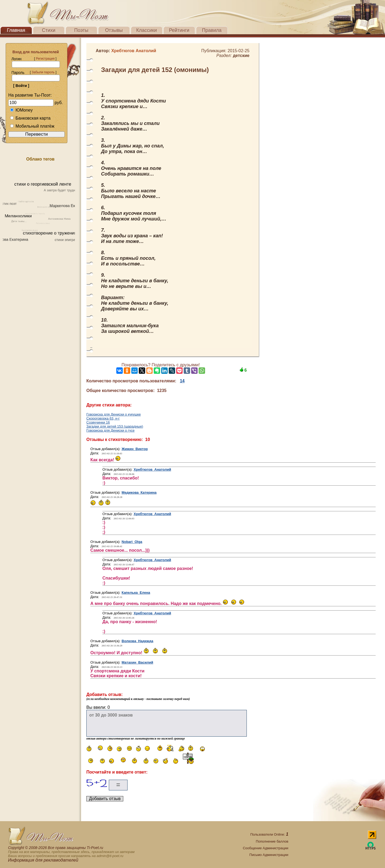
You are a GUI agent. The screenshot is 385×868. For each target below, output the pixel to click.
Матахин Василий (137, 662)
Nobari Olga (132, 542)
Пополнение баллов (272, 841)
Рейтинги (179, 30)
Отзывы (114, 30)
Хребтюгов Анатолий (152, 469)
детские (241, 56)
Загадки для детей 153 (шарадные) (115, 426)
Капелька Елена (136, 593)
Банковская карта (30, 118)
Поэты (81, 30)
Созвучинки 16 (98, 422)
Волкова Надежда (137, 641)
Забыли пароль (43, 72)
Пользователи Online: (269, 834)
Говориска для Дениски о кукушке (114, 414)
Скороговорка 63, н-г (103, 418)
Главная (16, 30)
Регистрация (45, 59)
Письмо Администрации (269, 855)
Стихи (49, 30)
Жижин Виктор (135, 449)
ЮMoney (21, 110)
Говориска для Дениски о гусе (110, 430)
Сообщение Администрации (265, 848)
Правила (212, 30)
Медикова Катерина (139, 492)
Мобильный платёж (32, 126)
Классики (147, 30)
